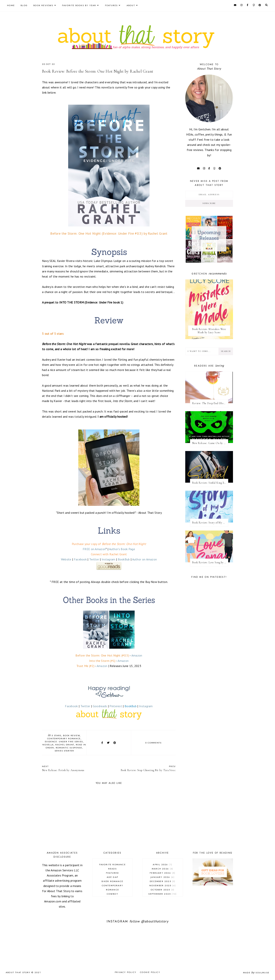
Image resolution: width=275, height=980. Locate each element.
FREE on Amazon (94, 549)
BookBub (124, 559)
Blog (24, 5)
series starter (64, 751)
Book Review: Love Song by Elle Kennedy (210, 562)
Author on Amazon (145, 559)
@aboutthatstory (155, 921)
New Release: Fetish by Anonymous (74, 768)
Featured (112, 873)
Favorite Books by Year (79, 5)
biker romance (112, 881)
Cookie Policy (150, 972)
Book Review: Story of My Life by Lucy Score (210, 523)
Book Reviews (43, 5)
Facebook (80, 559)
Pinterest (116, 706)
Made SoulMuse (256, 973)
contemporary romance (64, 738)
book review (71, 735)
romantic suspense (69, 748)
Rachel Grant (65, 745)
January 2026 (163, 877)
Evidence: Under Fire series (64, 742)
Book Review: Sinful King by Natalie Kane (210, 483)
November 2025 (163, 885)
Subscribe (209, 203)
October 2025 (163, 890)
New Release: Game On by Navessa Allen (210, 443)
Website (66, 559)
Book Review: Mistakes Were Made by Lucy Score (209, 331)
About (131, 5)
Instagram (108, 559)
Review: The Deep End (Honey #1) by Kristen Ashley (210, 403)
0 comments (153, 743)
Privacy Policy (126, 972)
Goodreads (100, 706)
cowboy (112, 894)
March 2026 (163, 869)
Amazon (137, 655)
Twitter (94, 559)
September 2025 (163, 894)
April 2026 (163, 864)
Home (11, 5)
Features (111, 5)
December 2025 (163, 881)
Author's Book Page (122, 549)
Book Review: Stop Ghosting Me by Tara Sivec (144, 768)
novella (48, 745)
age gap (112, 877)
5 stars (56, 735)
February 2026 (163, 873)
